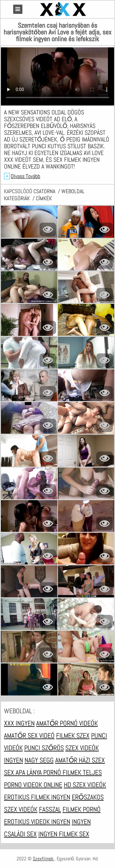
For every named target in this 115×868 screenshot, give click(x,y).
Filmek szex (73, 735)
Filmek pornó (82, 809)
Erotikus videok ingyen (37, 822)
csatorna (45, 191)
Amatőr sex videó (29, 735)
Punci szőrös (44, 748)
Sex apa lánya (24, 772)
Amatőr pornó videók (67, 723)
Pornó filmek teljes (73, 772)
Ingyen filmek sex (64, 834)
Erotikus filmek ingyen (37, 797)
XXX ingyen (19, 723)
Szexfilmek (44, 859)
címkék (44, 198)
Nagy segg (39, 760)
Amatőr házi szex (80, 760)
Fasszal (50, 809)
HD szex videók (85, 785)
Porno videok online (33, 785)
